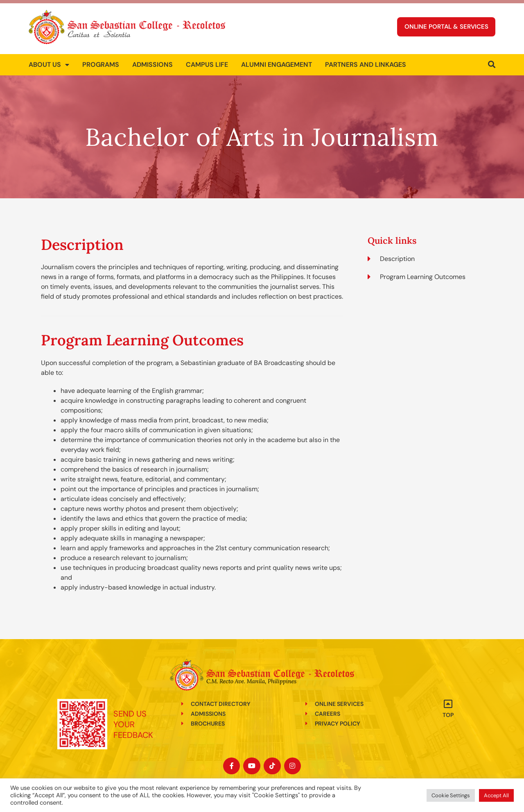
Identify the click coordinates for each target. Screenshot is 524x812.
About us (49, 61)
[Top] (448, 704)
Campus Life (207, 60)
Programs (101, 60)
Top (448, 715)
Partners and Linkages (366, 60)
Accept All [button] (496, 795)
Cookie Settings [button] (451, 795)
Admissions (152, 60)
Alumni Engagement (277, 60)
